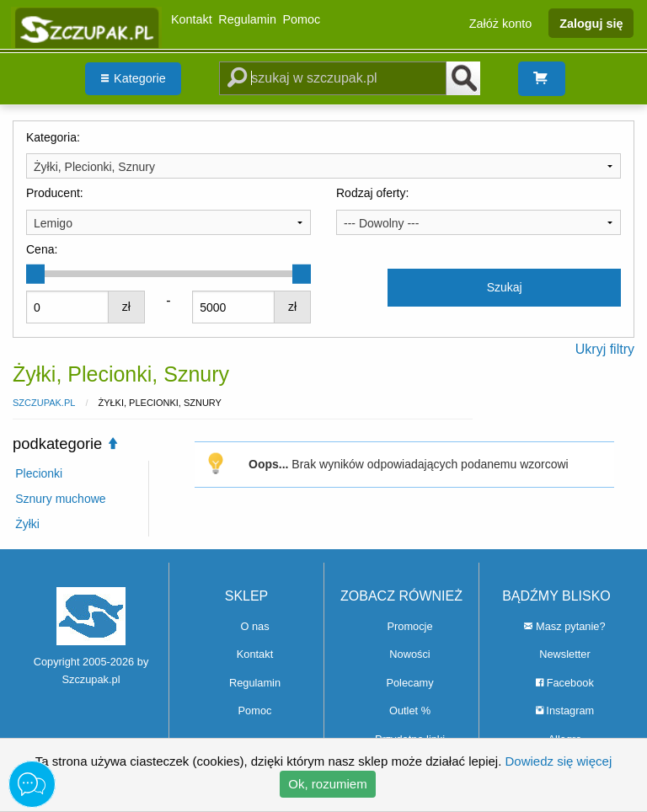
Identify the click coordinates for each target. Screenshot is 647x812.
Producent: (55, 193)
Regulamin (247, 19)
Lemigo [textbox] (53, 223)
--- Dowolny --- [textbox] (381, 223)
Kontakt (192, 19)
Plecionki (39, 473)
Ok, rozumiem (327, 784)
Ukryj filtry (605, 349)
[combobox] (323, 166)
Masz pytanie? (564, 626)
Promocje (409, 626)
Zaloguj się (591, 23)
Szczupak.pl (44, 403)
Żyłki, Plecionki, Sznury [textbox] (94, 167)
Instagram (565, 710)
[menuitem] (133, 79)
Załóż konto (500, 23)
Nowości (409, 654)
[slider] (35, 274)
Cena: (42, 249)
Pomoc (302, 19)
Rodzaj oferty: (372, 193)
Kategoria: (53, 137)
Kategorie (134, 78)
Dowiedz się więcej (559, 761)
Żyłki (27, 524)
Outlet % (410, 710)
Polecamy (409, 683)
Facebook (565, 683)
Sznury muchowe (60, 499)
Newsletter (564, 654)
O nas (254, 626)
